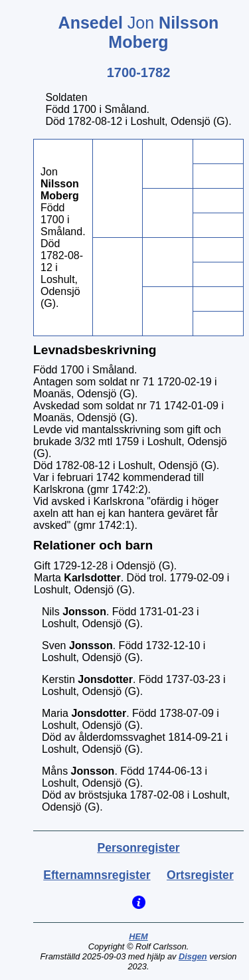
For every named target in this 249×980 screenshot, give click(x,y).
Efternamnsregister (97, 875)
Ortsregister (200, 875)
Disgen (193, 956)
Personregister (138, 848)
